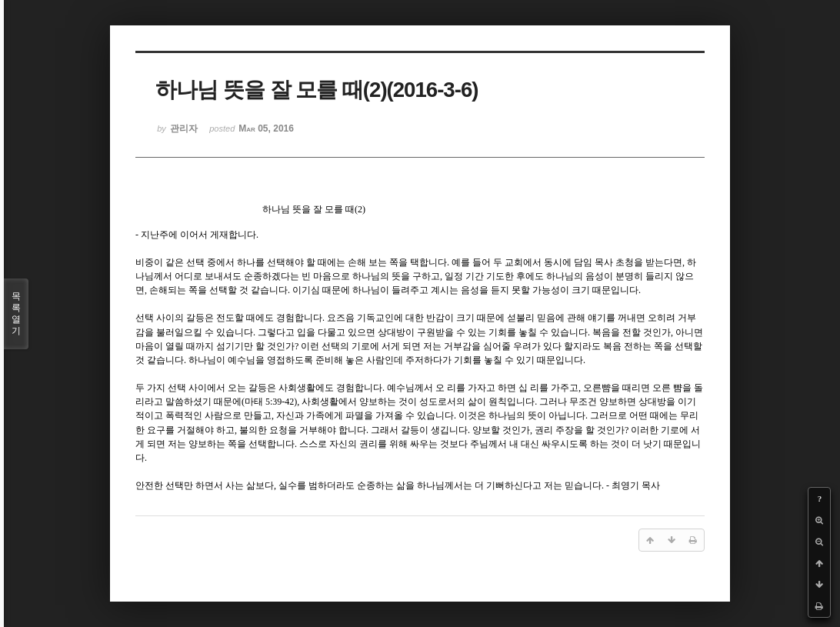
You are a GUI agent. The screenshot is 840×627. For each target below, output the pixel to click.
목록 (16, 314)
